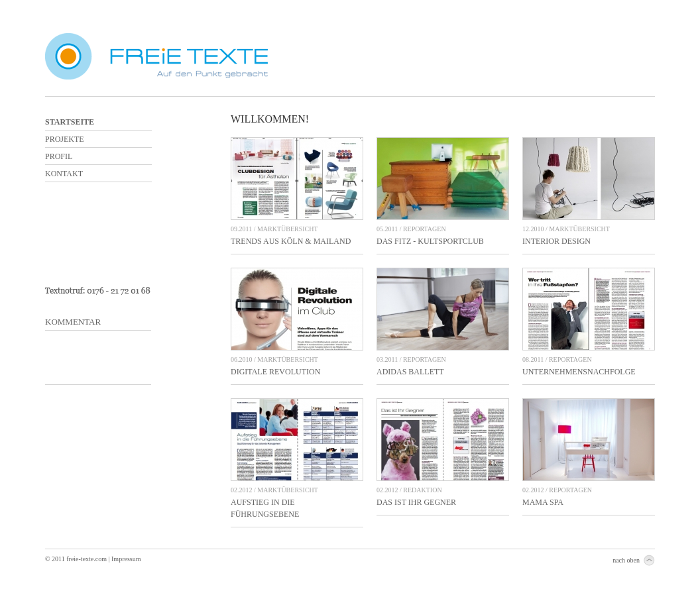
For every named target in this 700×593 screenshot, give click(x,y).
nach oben (626, 560)
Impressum (126, 559)
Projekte (65, 139)
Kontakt (64, 174)
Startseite (70, 122)
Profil (59, 156)
